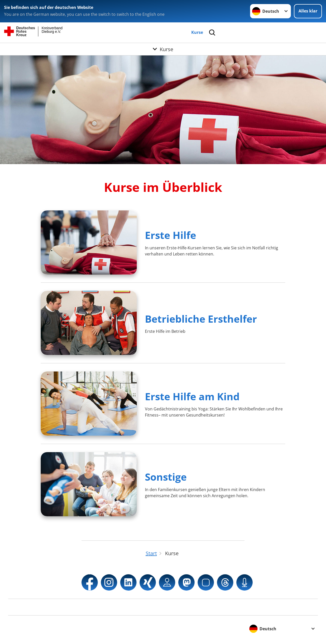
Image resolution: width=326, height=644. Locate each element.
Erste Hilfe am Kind (192, 396)
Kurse (197, 32)
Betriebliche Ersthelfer (201, 319)
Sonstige (166, 477)
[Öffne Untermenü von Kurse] (163, 49)
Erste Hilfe (171, 235)
